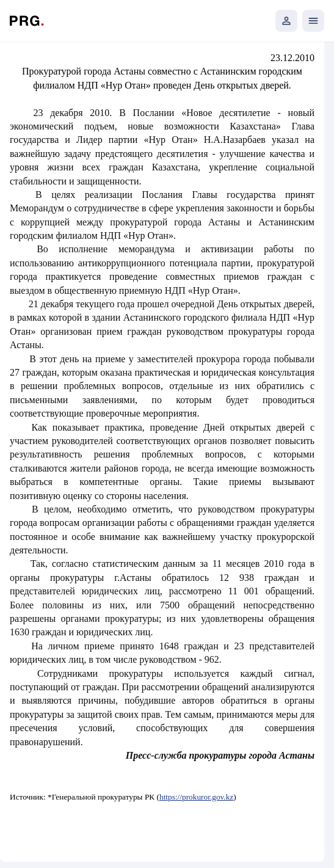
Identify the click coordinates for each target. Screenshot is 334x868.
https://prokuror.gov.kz (196, 797)
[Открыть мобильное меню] (313, 21)
